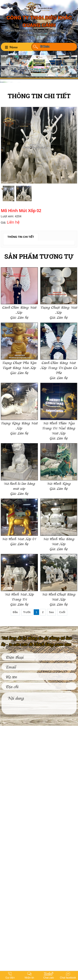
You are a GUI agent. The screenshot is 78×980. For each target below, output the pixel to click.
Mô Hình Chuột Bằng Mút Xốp (59, 596)
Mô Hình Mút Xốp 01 (19, 539)
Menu (11, 47)
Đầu (15, 612)
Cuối (62, 612)
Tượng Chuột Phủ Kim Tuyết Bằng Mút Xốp (19, 365)
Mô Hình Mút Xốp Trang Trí (19, 596)
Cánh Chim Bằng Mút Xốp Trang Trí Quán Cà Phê (59, 367)
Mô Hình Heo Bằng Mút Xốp (59, 541)
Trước (27, 612)
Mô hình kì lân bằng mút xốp (19, 486)
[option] (39, 145)
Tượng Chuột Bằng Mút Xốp (59, 310)
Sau (51, 612)
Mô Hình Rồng (59, 483)
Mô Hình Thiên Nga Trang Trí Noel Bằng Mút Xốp (59, 428)
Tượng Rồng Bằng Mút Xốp (19, 425)
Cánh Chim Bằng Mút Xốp (19, 310)
